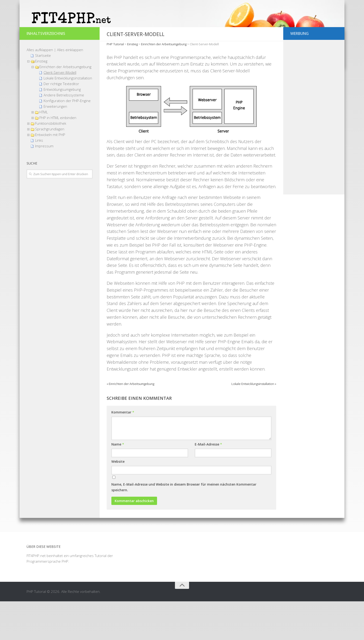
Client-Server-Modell (60, 111)
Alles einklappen (70, 88)
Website (118, 500)
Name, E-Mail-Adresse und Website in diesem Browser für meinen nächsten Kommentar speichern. (184, 526)
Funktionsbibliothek (51, 162)
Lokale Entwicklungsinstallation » (254, 423)
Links (39, 179)
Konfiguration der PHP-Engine (67, 139)
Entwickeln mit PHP (50, 173)
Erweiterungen (55, 145)
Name (118, 483)
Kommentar (123, 451)
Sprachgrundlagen (50, 168)
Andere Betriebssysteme (64, 134)
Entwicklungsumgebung (62, 128)
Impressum (44, 185)
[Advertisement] (314, 156)
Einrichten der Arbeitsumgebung (65, 105)
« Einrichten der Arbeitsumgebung (130, 423)
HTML (44, 151)
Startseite (43, 94)
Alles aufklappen (40, 88)
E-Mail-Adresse (208, 483)
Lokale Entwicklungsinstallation (68, 117)
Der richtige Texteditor (61, 122)
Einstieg (41, 100)
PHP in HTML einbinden (58, 156)
